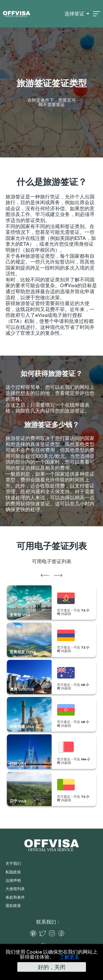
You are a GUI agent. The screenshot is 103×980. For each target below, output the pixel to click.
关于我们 (13, 863)
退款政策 (13, 906)
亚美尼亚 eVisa (23, 652)
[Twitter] (44, 933)
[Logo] (16, 14)
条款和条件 (15, 897)
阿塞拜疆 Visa (22, 727)
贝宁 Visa (18, 801)
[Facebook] (63, 933)
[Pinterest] (35, 933)
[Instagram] (53, 933)
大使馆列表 (15, 889)
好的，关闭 (52, 967)
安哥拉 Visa (20, 615)
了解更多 (69, 957)
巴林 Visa (18, 764)
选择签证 (74, 14)
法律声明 (13, 881)
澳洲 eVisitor (22, 689)
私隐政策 (13, 872)
